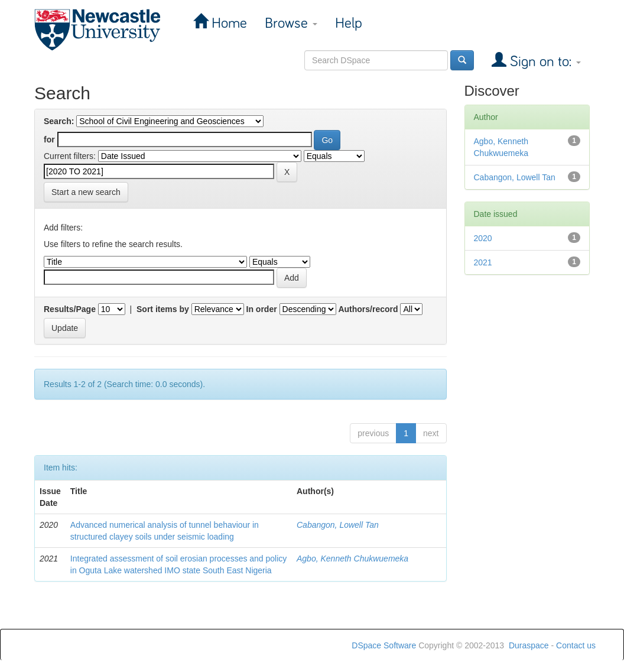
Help (349, 23)
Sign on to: (544, 62)
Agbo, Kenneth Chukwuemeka (352, 559)
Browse (291, 23)
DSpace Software (384, 645)
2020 (483, 238)
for (49, 139)
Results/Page (70, 309)
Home (227, 23)
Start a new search (86, 192)
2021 (483, 262)
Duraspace (529, 645)
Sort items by (163, 309)
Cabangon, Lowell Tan (338, 525)
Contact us (576, 645)
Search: (59, 121)
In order (262, 309)
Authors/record (368, 309)
